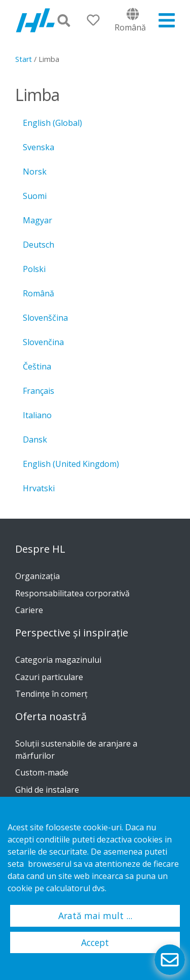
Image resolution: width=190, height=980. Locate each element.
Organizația (37, 576)
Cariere (29, 610)
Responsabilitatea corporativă (72, 593)
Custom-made (42, 772)
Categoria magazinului (58, 660)
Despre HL (40, 549)
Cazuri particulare (49, 677)
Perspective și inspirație (72, 633)
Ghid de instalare (47, 790)
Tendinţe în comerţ (51, 694)
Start (24, 59)
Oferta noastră (51, 717)
